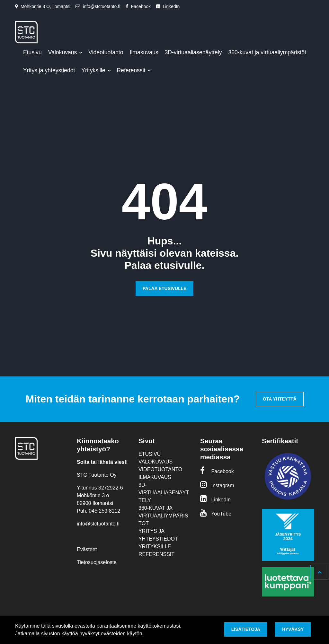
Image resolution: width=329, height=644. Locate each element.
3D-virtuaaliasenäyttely (193, 52)
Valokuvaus (63, 52)
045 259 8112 (104, 511)
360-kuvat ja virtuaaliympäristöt (267, 52)
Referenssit (132, 70)
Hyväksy (293, 629)
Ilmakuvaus (144, 52)
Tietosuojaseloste (97, 562)
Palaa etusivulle (165, 288)
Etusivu (32, 52)
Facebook (141, 6)
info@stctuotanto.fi (102, 6)
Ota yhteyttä (280, 399)
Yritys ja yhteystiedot (49, 70)
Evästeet (87, 549)
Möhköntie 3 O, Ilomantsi (45, 6)
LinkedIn (171, 6)
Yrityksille (94, 70)
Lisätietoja (246, 629)
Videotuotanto (106, 52)
